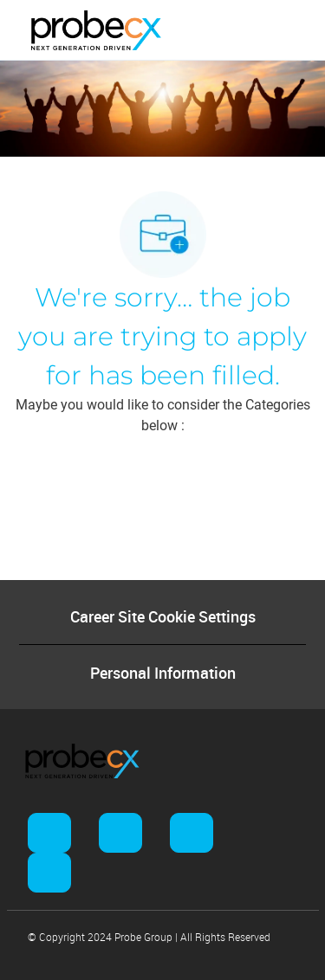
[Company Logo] (96, 29)
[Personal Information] (163, 673)
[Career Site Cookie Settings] (163, 616)
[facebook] (49, 833)
